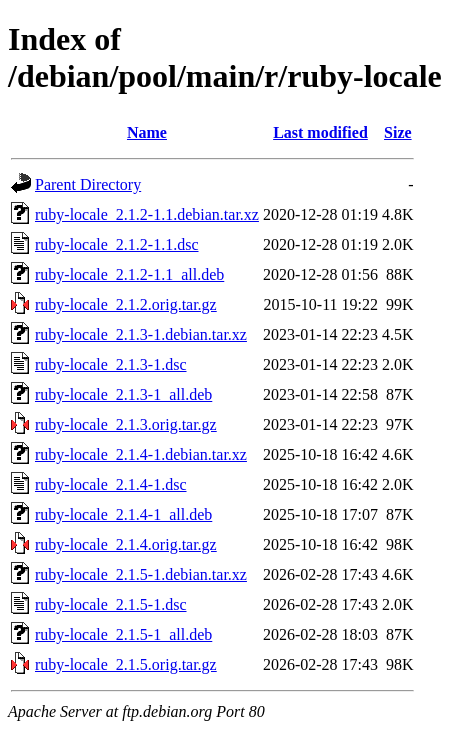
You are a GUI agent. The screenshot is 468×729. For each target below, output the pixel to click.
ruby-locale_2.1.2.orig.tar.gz (126, 304)
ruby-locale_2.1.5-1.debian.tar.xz (141, 574)
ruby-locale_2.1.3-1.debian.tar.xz (141, 334)
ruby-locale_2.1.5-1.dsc (111, 604)
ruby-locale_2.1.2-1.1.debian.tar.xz (147, 214)
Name (147, 132)
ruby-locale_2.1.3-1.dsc (111, 364)
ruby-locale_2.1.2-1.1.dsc (117, 244)
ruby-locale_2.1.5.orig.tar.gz (126, 664)
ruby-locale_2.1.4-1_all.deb (123, 514)
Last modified (320, 132)
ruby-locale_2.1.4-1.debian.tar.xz (141, 454)
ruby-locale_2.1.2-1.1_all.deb (129, 274)
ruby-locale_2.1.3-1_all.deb (123, 394)
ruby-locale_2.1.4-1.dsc (111, 484)
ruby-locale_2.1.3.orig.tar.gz (126, 424)
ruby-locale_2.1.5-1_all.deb (123, 634)
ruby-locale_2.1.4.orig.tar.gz (126, 544)
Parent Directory (88, 184)
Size (398, 132)
